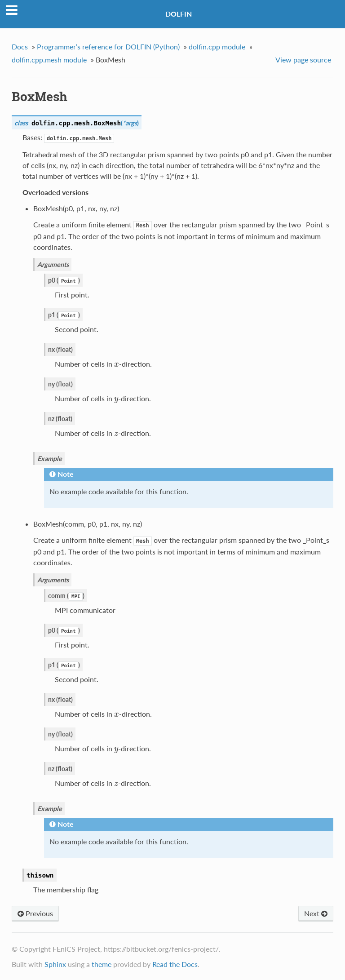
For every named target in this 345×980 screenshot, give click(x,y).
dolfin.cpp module (217, 47)
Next (316, 913)
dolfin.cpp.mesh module (49, 60)
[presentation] (117, 364)
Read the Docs (175, 964)
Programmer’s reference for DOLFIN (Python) (108, 47)
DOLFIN (179, 14)
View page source (303, 60)
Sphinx (55, 964)
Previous (35, 913)
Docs (20, 47)
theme (102, 964)
